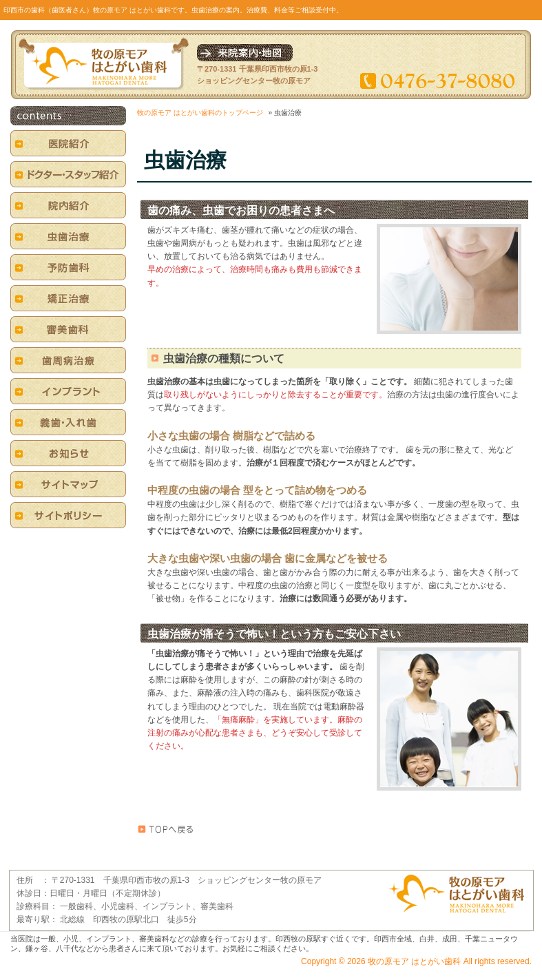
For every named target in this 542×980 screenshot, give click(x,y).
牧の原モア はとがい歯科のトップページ (200, 113)
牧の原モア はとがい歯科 (414, 961)
